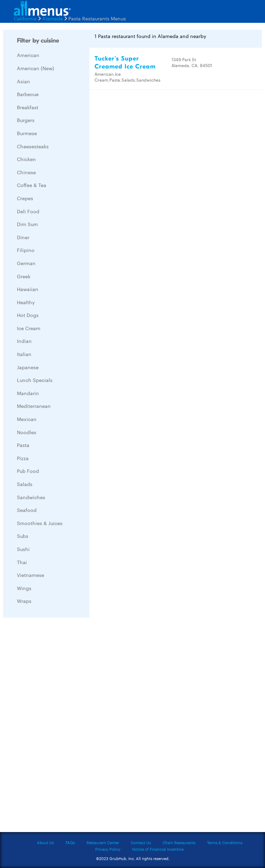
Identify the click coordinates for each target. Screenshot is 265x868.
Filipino (26, 250)
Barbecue (28, 94)
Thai (22, 562)
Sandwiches (31, 497)
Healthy (26, 302)
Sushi (23, 549)
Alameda (52, 18)
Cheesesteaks (33, 146)
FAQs (70, 842)
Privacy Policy (108, 849)
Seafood (27, 510)
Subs (23, 536)
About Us (45, 842)
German (26, 263)
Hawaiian (28, 289)
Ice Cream (29, 328)
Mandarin (28, 393)
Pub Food (28, 471)
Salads (25, 484)
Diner (23, 237)
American (28, 55)
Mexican (27, 419)
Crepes (25, 198)
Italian (24, 354)
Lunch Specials (35, 380)
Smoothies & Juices (40, 523)
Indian (24, 341)
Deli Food (28, 211)
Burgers (26, 120)
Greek (24, 276)
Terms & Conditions (225, 842)
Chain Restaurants (179, 842)
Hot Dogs (28, 315)
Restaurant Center (103, 842)
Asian (23, 81)
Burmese (27, 133)
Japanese (28, 367)
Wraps (24, 601)
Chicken (26, 159)
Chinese (26, 172)
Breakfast (28, 107)
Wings (24, 588)
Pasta (23, 445)
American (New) (36, 68)
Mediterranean (34, 406)
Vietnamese (31, 575)
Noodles (27, 432)
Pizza (23, 458)
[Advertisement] (55, 727)
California (25, 18)
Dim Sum (27, 224)
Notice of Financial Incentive (158, 849)
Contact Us (141, 842)
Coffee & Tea (32, 185)
